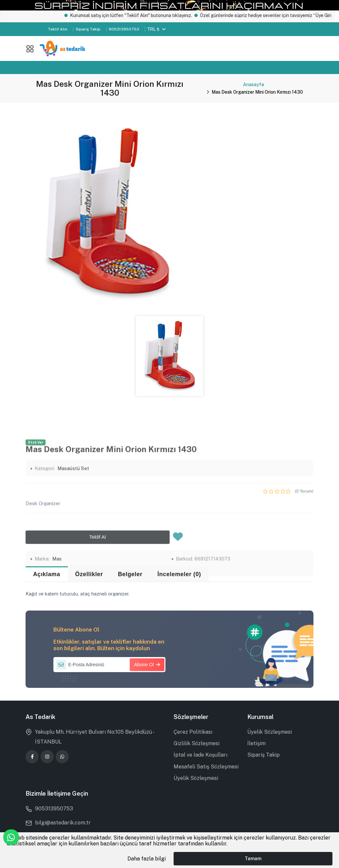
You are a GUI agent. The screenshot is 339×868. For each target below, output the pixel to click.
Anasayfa (254, 85)
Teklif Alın (58, 29)
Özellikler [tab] (89, 574)
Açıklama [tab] (47, 574)
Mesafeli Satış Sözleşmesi (206, 767)
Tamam (253, 858)
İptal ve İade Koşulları (200, 755)
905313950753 (124, 29)
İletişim (256, 743)
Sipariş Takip (88, 29)
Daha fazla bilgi (147, 859)
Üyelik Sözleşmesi (196, 778)
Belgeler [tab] (130, 574)
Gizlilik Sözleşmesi (197, 743)
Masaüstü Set (73, 547)
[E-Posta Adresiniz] (109, 665)
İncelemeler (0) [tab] (179, 574)
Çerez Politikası (193, 732)
